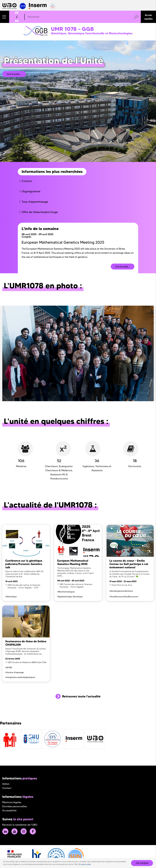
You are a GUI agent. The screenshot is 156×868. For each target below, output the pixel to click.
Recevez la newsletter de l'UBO (20, 825)
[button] (5, 17)
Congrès (26, 237)
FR (17, 13)
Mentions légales (12, 802)
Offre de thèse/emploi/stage (40, 212)
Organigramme (31, 191)
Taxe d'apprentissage (35, 202)
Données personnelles (15, 806)
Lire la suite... (14, 74)
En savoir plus (85, 864)
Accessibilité (9, 811)
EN (17, 21)
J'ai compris (142, 863)
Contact (27, 181)
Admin (6, 784)
